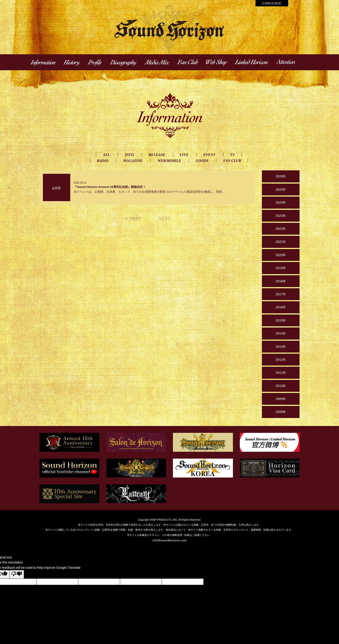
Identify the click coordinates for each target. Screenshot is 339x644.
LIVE (184, 155)
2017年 (281, 294)
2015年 (281, 320)
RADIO (103, 161)
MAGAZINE (133, 161)
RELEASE (157, 155)
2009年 (281, 399)
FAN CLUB (232, 161)
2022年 (281, 229)
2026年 (281, 176)
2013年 (281, 347)
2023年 (281, 216)
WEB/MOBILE (169, 161)
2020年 (281, 255)
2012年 (281, 360)
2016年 (281, 307)
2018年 (281, 281)
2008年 (281, 412)
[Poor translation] (17, 574)
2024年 (281, 203)
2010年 (281, 386)
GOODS (202, 161)
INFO (129, 155)
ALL (107, 155)
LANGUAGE (272, 3)
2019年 (281, 268)
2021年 (281, 242)
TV (232, 155)
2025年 (281, 190)
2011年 (281, 373)
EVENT (209, 155)
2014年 (281, 333)
